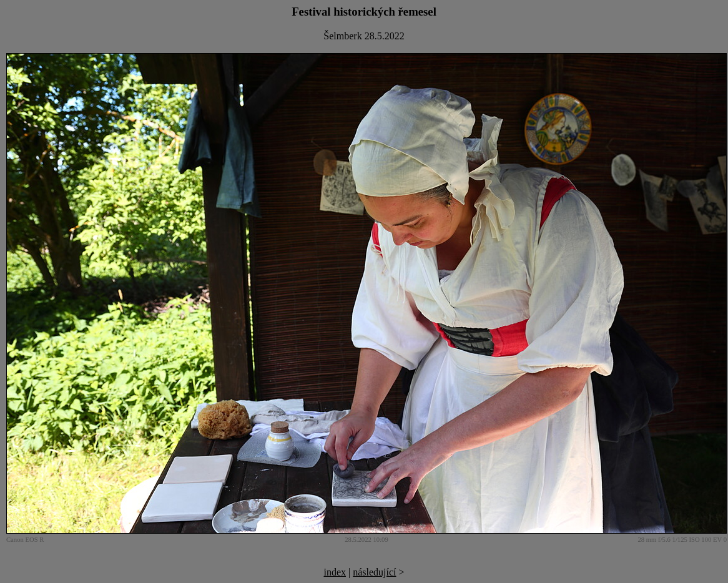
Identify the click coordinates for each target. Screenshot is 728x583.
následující (374, 572)
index (335, 572)
